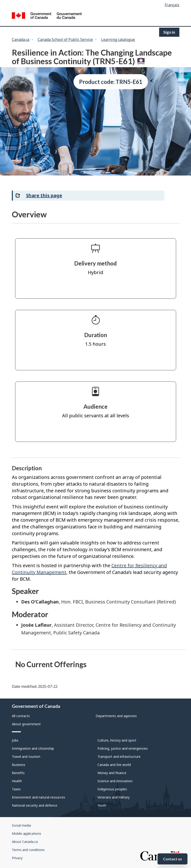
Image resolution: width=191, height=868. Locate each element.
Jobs (15, 740)
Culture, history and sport (117, 740)
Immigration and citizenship (33, 748)
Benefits (18, 773)
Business (19, 765)
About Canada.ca (25, 842)
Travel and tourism (26, 757)
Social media (21, 825)
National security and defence (35, 805)
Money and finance (112, 773)
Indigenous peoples (112, 789)
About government (26, 724)
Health (17, 781)
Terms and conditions (28, 850)
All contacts (21, 716)
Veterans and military (114, 797)
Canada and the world (114, 765)
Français (172, 5)
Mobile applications (27, 833)
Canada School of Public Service (65, 40)
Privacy (17, 858)
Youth (102, 805)
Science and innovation (115, 781)
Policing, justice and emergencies (123, 748)
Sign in (169, 32)
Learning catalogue (118, 40)
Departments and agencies (116, 716)
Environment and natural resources (39, 797)
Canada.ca (21, 40)
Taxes (16, 789)
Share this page (44, 195)
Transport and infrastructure (119, 757)
